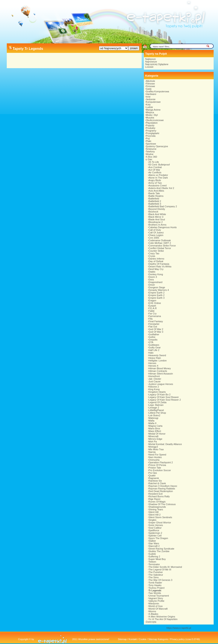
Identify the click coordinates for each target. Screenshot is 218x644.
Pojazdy (150, 125)
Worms (152, 611)
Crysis (152, 256)
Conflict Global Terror (160, 248)
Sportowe (151, 144)
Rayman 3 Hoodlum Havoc (163, 486)
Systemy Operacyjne (157, 146)
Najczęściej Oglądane (157, 64)
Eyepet (152, 306)
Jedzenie (151, 99)
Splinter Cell (155, 536)
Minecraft (153, 436)
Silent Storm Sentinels (160, 517)
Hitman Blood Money (160, 368)
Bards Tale (154, 193)
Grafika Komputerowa (157, 91)
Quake (152, 475)
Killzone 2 (154, 387)
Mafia (151, 421)
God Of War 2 (156, 329)
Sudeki (152, 554)
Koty (148, 105)
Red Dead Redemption (161, 491)
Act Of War (154, 170)
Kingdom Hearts (157, 392)
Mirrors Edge (155, 439)
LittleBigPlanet (156, 410)
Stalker (152, 541)
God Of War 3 (156, 332)
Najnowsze (151, 62)
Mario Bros (154, 428)
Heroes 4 (153, 366)
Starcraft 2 (154, 546)
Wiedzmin (154, 604)
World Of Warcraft (158, 609)
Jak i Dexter (155, 379)
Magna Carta (155, 426)
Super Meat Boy (157, 559)
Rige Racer (154, 499)
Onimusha (154, 460)
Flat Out (153, 327)
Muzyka (150, 118)
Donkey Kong (156, 274)
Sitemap (122, 639)
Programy (151, 131)
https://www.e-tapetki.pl (179, 628)
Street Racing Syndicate (161, 549)
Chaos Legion (156, 235)
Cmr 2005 (154, 238)
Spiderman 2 (155, 533)
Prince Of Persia (157, 465)
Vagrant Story (156, 598)
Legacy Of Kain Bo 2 (159, 394)
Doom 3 (153, 277)
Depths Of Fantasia (159, 264)
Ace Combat (155, 167)
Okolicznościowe (155, 120)
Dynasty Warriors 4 (159, 290)
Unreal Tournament (159, 596)
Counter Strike (156, 251)
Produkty (151, 128)
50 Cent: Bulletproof (159, 165)
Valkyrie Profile (156, 601)
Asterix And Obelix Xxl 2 (161, 188)
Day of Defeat (156, 261)
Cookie (143, 639)
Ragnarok (154, 478)
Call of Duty (155, 230)
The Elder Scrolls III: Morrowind (165, 567)
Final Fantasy (156, 321)
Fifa (150, 319)
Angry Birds (155, 180)
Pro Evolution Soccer (160, 470)
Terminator (154, 564)
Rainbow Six (155, 481)
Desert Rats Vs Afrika (160, 266)
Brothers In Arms (157, 225)
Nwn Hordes (155, 457)
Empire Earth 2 (156, 293)
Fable (152, 311)
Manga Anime (153, 110)
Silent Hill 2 (154, 515)
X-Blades (153, 614)
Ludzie (149, 107)
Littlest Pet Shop (157, 413)
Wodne (150, 154)
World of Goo (156, 606)
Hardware (151, 94)
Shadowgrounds (157, 507)
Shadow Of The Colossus (162, 504)
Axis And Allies (156, 191)
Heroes (152, 363)
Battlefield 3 (155, 204)
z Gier (149, 159)
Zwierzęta (151, 622)
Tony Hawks (155, 585)
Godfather (154, 334)
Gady (149, 89)
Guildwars (154, 345)
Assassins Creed (158, 185)
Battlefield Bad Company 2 (163, 206)
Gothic (152, 337)
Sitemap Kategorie (158, 639)
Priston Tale (155, 468)
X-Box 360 (151, 157)
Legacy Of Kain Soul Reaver (164, 397)
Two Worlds (155, 593)
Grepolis (153, 340)
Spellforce (154, 530)
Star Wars (154, 543)
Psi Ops (153, 473)
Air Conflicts (155, 172)
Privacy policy (177, 639)
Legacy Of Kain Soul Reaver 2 (165, 400)
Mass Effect (155, 431)
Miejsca (150, 112)
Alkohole (150, 81)
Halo (151, 353)
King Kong (154, 389)
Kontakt (133, 639)
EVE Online (155, 303)
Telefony (150, 152)
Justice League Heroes (161, 384)
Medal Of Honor (157, 434)
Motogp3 (153, 447)
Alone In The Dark (158, 178)
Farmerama (155, 316)
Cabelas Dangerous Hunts (163, 227)
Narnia (152, 452)
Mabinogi (153, 418)
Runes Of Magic (157, 502)
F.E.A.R (152, 308)
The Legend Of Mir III (160, 570)
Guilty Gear (155, 347)
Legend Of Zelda (157, 402)
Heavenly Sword (157, 355)
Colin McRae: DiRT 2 (160, 243)
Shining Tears (156, 509)
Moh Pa (153, 442)
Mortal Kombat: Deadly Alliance (165, 444)
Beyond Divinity (157, 209)
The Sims (153, 577)
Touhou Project (156, 588)
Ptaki (148, 141)
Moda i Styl (152, 115)
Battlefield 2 (155, 201)
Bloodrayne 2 (156, 222)
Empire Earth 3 (156, 298)
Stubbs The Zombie (159, 551)
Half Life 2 (154, 350)
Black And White (157, 214)
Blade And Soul (157, 219)
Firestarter (154, 324)
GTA (151, 342)
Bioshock (153, 212)
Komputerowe (153, 102)
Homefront (154, 376)
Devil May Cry (156, 269)
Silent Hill (153, 512)
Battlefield (154, 199)
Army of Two (155, 183)
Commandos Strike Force (162, 246)
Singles (152, 520)
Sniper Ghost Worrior (160, 523)
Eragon (152, 300)
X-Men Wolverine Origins (162, 617)
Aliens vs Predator (158, 175)
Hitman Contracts (158, 371)
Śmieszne (151, 149)
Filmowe (150, 84)
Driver (152, 285)
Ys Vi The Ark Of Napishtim (163, 619)
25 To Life (154, 162)
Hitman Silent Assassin (161, 374)
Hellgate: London (158, 361)
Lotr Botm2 (154, 415)
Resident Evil (155, 494)
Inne (148, 97)
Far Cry (152, 314)
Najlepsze (150, 59)
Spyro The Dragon (158, 538)
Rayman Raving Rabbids (162, 489)
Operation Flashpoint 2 (161, 462)
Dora (151, 280)
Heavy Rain (155, 358)
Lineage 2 (154, 408)
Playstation (152, 123)
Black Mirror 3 (156, 217)
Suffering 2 (154, 556)
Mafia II (152, 423)
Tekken (152, 562)
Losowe (149, 67)
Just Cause (154, 381)
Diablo (152, 272)
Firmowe (150, 86)
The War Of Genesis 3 (160, 580)
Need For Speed (157, 455)
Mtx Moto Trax (156, 449)
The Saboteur (156, 575)
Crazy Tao (154, 253)
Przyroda (151, 136)
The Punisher (156, 572)
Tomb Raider (155, 583)
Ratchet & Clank (157, 483)
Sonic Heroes (156, 525)
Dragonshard (155, 282)
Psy (148, 138)
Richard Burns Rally (159, 496)
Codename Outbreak (160, 240)
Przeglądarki (152, 133)
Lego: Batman (156, 405)
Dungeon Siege (157, 287)
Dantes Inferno (156, 259)
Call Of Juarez (156, 233)
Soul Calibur (155, 528)
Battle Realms (156, 196)
